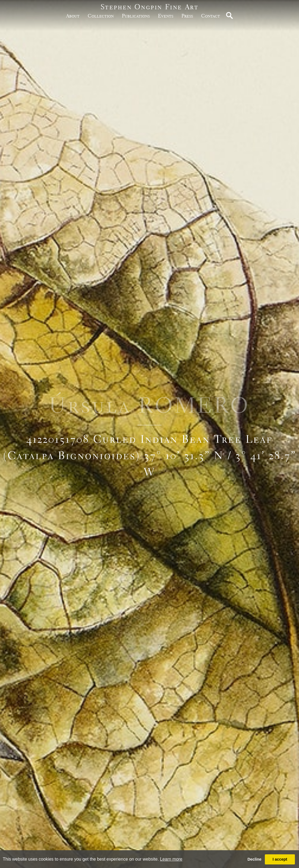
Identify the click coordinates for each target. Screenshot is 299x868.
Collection (101, 16)
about (73, 16)
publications (136, 16)
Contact (211, 16)
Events (166, 16)
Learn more (171, 859)
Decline (254, 859)
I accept (280, 859)
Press (187, 16)
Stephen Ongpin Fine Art (150, 7)
